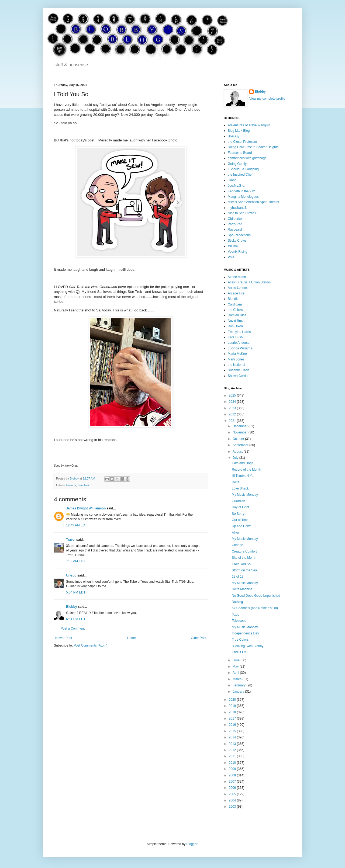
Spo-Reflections (239, 235)
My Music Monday (245, 495)
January (239, 692)
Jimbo (232, 180)
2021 (233, 421)
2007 (233, 782)
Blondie (233, 299)
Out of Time (240, 520)
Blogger (192, 844)
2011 (233, 756)
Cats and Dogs (242, 463)
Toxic (235, 614)
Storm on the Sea (244, 570)
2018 (233, 712)
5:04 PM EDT (76, 592)
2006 (233, 788)
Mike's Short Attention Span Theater (254, 202)
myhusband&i (238, 208)
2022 (233, 414)
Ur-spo (71, 575)
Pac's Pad (235, 224)
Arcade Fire (236, 293)
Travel (71, 540)
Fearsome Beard (240, 153)
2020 (233, 700)
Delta (236, 482)
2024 (233, 402)
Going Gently (237, 164)
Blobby (72, 607)
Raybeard (235, 230)
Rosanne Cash (238, 370)
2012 (233, 750)
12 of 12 (238, 577)
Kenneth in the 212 (241, 191)
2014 (233, 737)
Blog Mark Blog (239, 131)
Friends (71, 485)
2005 (233, 794)
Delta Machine (242, 589)
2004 (233, 800)
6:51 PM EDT (76, 619)
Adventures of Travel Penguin (249, 125)
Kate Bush (235, 337)
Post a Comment (73, 629)
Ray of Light (240, 507)
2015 (233, 731)
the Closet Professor (242, 142)
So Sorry (238, 514)
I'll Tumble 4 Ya (243, 476)
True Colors (240, 640)
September (241, 445)
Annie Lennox (238, 288)
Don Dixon (235, 326)
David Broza (237, 321)
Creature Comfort (244, 551)
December (241, 426)
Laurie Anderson (239, 343)
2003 (233, 807)
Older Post (199, 638)
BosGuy (234, 136)
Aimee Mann (237, 277)
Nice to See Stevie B (243, 213)
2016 (233, 725)
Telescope (239, 621)
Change (237, 545)
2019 (233, 706)
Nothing (237, 602)
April (236, 673)
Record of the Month (246, 470)
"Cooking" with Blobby (248, 646)
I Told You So (241, 564)
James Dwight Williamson (86, 508)
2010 (233, 763)
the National (236, 365)
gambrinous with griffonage (247, 158)
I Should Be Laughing (243, 169)
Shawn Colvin (238, 376)
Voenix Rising (238, 252)
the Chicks (235, 310)
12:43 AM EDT (77, 525)
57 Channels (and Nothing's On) (255, 608)
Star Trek (84, 485)
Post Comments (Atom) (90, 645)
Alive (235, 533)
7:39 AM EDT (76, 561)
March (238, 679)
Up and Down (242, 526)
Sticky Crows (237, 241)
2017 (233, 718)
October (239, 439)
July (236, 458)
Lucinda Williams (240, 348)
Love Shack (240, 488)
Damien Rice (237, 315)
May (236, 666)
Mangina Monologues (243, 197)
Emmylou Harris (239, 332)
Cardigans (235, 304)
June (237, 660)
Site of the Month (244, 558)
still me (233, 246)
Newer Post (64, 638)
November (241, 432)
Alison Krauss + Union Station (249, 282)
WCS (232, 257)
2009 (233, 769)
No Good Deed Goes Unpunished (256, 596)
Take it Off (239, 652)
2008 (233, 775)
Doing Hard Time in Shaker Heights (253, 147)
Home (132, 638)
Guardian (238, 501)
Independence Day (245, 633)
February (239, 685)
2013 (233, 744)
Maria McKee (237, 354)
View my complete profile (267, 99)
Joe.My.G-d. (236, 186)
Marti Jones (236, 359)
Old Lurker (235, 219)
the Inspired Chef (240, 175)
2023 (233, 408)
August (238, 452)
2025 (233, 395)
